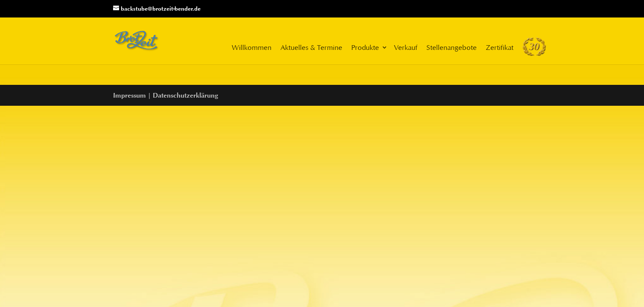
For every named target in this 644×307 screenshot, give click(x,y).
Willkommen (252, 47)
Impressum (130, 95)
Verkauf (406, 47)
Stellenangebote (452, 47)
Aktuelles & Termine (311, 47)
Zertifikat (500, 47)
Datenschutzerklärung (185, 95)
